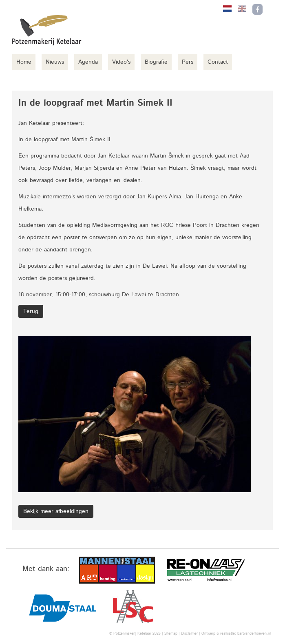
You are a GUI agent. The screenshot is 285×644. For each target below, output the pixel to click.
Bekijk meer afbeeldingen (56, 511)
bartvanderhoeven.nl (254, 634)
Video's (121, 62)
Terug (31, 311)
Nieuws (55, 62)
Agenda (88, 62)
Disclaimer (189, 634)
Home (24, 62)
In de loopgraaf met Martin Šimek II (64, 140)
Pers (188, 62)
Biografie (156, 62)
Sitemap (171, 634)
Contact (218, 62)
